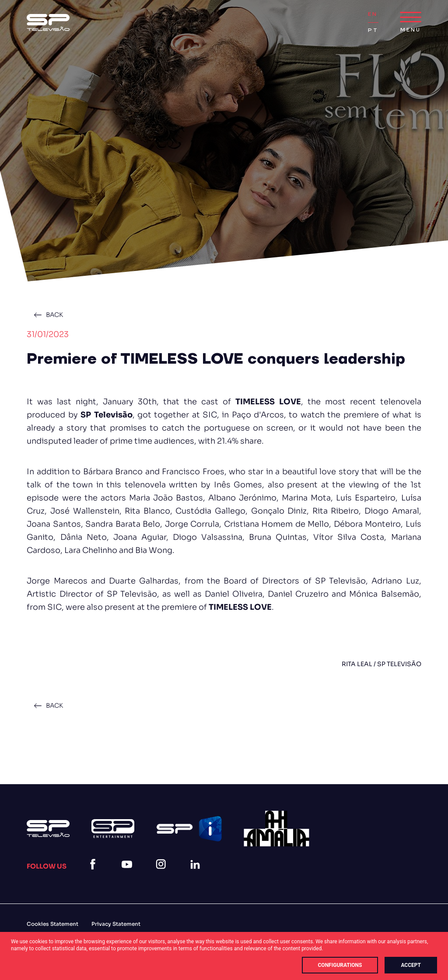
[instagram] (163, 875)
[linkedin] (197, 875)
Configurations (340, 965)
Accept (411, 965)
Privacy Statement (116, 924)
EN (373, 14)
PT (373, 30)
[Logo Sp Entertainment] (113, 829)
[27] (276, 829)
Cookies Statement (52, 924)
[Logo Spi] (189, 829)
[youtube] (129, 875)
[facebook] (94, 875)
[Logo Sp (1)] (48, 23)
